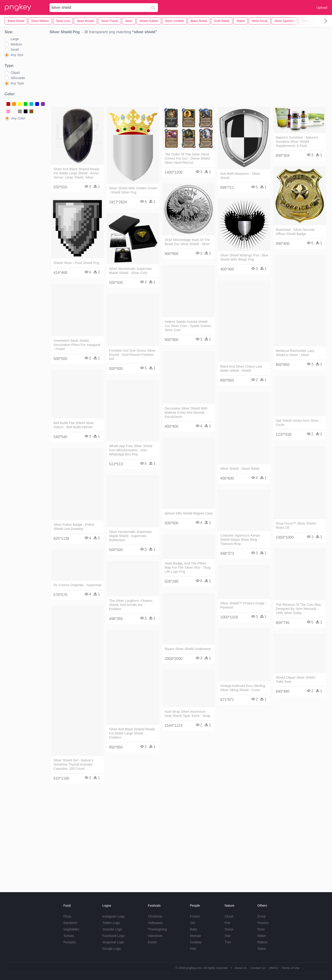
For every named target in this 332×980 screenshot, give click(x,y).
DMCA (274, 968)
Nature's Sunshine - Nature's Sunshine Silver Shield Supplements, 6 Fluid (297, 142)
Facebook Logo (114, 936)
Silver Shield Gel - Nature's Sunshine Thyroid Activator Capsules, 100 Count (73, 764)
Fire (227, 923)
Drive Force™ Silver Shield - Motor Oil (297, 526)
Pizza (67, 916)
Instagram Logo (114, 916)
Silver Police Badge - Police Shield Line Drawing (74, 527)
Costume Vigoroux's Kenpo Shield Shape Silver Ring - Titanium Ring (240, 540)
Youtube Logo (112, 929)
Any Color (18, 118)
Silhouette (18, 78)
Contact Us (258, 968)
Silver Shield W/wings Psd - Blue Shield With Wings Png (244, 257)
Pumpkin (70, 942)
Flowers (263, 923)
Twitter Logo (111, 923)
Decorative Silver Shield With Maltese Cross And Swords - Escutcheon (186, 413)
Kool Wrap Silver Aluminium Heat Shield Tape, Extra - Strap (187, 714)
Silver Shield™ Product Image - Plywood (243, 605)
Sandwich (70, 923)
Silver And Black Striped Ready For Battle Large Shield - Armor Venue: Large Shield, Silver (76, 173)
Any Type (17, 83)
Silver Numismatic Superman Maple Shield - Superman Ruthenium (130, 536)
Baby (194, 929)
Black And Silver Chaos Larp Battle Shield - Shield (241, 368)
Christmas (155, 916)
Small (15, 50)
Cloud (229, 916)
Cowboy (196, 942)
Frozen (195, 916)
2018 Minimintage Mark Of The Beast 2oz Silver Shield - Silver (187, 242)
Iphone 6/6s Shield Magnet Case (189, 513)
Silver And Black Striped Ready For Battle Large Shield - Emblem (132, 733)
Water (262, 936)
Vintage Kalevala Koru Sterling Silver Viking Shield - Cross (243, 688)
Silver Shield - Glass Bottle (240, 469)
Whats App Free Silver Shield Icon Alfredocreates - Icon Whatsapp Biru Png (131, 450)
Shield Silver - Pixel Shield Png (76, 263)
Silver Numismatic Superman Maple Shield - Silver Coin (130, 271)
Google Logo (112, 949)
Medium (16, 44)
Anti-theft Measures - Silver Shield (240, 176)
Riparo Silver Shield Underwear (188, 649)
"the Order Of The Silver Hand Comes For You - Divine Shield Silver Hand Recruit (187, 158)
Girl (193, 923)
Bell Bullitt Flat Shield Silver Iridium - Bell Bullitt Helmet (74, 425)
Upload (322, 7)
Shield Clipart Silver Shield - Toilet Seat (296, 680)
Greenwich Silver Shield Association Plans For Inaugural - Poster (77, 345)
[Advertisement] (189, 72)
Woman (196, 936)
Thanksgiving (157, 929)
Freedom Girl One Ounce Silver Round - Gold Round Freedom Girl (132, 355)
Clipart (15, 73)
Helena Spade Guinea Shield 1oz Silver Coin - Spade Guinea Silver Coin (188, 326)
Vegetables (71, 929)
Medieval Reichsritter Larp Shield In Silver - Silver (295, 353)
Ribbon (262, 942)
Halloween (155, 923)
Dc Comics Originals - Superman (78, 585)
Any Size (17, 55)
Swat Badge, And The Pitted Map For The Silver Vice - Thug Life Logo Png (188, 567)
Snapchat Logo (113, 942)
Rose (261, 929)
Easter (152, 942)
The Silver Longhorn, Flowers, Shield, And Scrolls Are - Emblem (131, 605)
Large (15, 39)
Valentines (155, 936)
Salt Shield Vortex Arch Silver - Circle (298, 423)
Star (228, 936)
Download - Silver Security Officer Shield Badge (295, 232)
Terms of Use (291, 968)
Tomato (69, 936)
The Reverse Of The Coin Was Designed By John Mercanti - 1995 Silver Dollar (298, 609)
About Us (241, 968)
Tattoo (262, 949)
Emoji (261, 916)
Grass (229, 929)
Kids (193, 949)
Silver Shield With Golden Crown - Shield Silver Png (133, 190)
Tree (228, 942)
